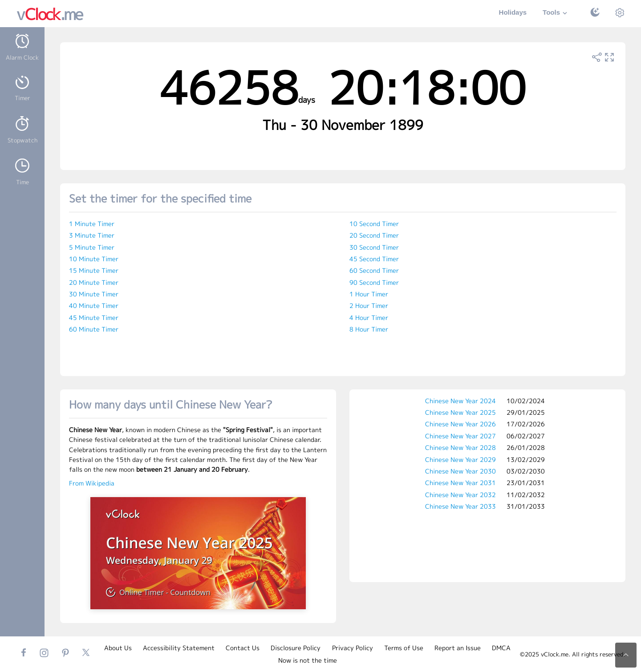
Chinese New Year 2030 (460, 471)
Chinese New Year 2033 (460, 506)
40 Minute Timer (94, 306)
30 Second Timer (374, 247)
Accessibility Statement (179, 648)
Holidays (513, 12)
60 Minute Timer (94, 329)
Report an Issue (458, 648)
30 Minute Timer (94, 294)
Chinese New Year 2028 (460, 447)
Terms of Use (404, 648)
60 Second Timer (374, 270)
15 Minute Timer (94, 270)
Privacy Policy (353, 648)
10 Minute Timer (94, 259)
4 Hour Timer (369, 318)
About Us (118, 648)
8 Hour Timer (369, 329)
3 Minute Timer (92, 235)
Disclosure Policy (296, 648)
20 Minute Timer (94, 282)
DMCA (501, 648)
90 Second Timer (374, 282)
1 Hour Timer (369, 294)
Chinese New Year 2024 (460, 401)
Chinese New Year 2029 (460, 459)
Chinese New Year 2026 (460, 424)
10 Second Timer (374, 224)
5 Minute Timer (92, 247)
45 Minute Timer (94, 318)
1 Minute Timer (92, 224)
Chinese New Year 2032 (460, 495)
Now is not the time (308, 660)
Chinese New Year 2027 (460, 436)
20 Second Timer (374, 235)
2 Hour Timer (369, 306)
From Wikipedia (92, 483)
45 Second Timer (374, 259)
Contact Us (243, 648)
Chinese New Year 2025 (460, 412)
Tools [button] (556, 13)
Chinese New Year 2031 (460, 483)
